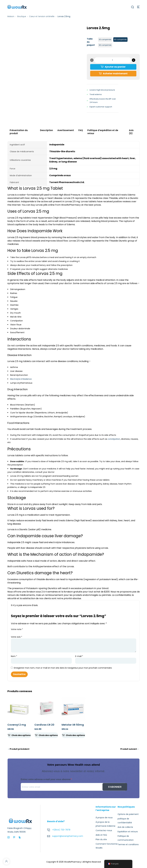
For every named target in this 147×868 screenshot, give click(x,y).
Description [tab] (46, 130)
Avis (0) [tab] (131, 132)
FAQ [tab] (81, 130)
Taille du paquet (91, 42)
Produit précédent (20, 749)
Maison (11, 16)
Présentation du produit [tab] (19, 132)
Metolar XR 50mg (73, 725)
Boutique (22, 16)
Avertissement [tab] (66, 130)
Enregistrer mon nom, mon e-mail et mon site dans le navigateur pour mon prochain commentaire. (63, 668)
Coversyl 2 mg (17, 725)
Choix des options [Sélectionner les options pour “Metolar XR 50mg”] (75, 735)
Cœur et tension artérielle (42, 16)
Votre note (17, 629)
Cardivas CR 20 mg (44, 726)
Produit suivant (129, 749)
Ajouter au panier (115, 67)
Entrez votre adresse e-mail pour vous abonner (46, 779)
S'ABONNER (115, 787)
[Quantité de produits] (113, 60)
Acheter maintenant (115, 74)
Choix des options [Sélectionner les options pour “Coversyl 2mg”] (21, 735)
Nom (14, 656)
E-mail (79, 656)
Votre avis (17, 637)
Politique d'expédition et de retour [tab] (103, 132)
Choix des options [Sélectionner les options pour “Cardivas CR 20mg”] (48, 735)
